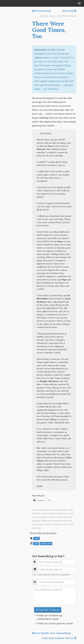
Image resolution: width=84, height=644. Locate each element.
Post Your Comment (48, 610)
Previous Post (42, 11)
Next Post (69, 11)
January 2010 (46, 544)
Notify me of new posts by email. (55, 623)
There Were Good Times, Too (49, 30)
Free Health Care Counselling (51, 633)
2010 (36, 544)
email (37, 538)
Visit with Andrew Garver (59, 638)
